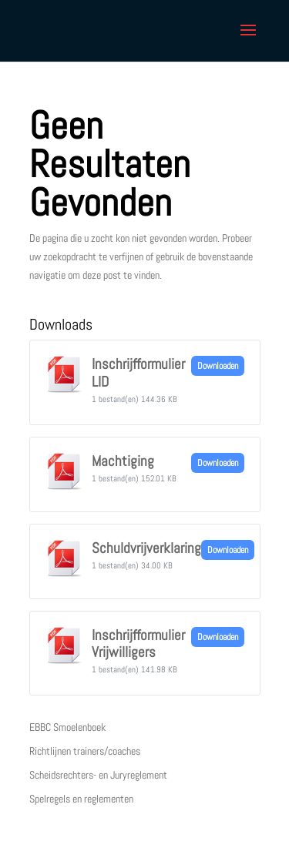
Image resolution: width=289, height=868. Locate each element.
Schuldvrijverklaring (146, 548)
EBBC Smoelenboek (67, 727)
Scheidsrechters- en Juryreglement (98, 775)
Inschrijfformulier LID (138, 373)
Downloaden (218, 366)
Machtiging (123, 461)
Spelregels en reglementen (81, 799)
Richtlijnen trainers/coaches (85, 751)
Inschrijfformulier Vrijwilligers (138, 644)
